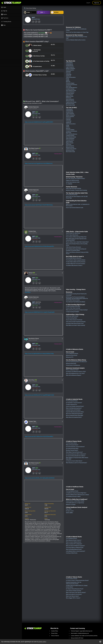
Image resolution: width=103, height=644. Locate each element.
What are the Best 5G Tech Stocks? (74, 594)
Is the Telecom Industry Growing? (74, 591)
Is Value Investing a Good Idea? (73, 306)
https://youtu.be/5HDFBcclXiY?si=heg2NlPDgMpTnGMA (39, 395)
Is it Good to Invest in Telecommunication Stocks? (77, 580)
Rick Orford (32, 380)
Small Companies (70, 70)
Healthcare (68, 76)
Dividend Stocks (70, 66)
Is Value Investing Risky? (72, 318)
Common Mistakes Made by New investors (76, 40)
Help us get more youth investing (73, 188)
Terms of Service (55, 636)
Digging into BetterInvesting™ (73, 180)
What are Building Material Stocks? (74, 549)
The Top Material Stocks (72, 538)
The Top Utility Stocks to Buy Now (74, 258)
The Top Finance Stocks (71, 443)
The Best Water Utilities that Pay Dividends (76, 262)
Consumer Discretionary (71, 85)
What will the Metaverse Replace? (74, 375)
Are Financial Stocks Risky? (72, 448)
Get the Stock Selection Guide (73, 182)
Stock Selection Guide (71, 90)
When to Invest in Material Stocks (74, 542)
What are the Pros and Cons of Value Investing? (77, 310)
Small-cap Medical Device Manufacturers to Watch (77, 495)
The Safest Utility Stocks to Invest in (74, 265)
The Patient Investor (34, 148)
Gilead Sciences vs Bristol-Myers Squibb (75, 501)
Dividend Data (32, 231)
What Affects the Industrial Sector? (74, 417)
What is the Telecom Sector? (72, 596)
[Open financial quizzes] (30, 12)
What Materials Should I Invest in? (74, 540)
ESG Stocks (69, 98)
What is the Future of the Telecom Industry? (76, 593)
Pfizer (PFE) (69, 509)
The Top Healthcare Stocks (72, 491)
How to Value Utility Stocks (72, 235)
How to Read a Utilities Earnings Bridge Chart (76, 237)
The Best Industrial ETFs (72, 405)
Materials (68, 82)
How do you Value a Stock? (72, 316)
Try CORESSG (69, 184)
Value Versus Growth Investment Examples (76, 322)
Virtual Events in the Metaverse (73, 365)
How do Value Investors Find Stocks (74, 320)
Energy (68, 79)
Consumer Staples (70, 83)
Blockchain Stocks (70, 104)
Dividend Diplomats (34, 107)
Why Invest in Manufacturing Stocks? (74, 414)
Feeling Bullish (69, 63)
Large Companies (70, 67)
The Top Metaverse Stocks (72, 354)
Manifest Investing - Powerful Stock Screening (76, 190)
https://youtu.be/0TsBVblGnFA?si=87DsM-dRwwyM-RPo (39, 246)
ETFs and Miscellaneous (72, 88)
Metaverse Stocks (70, 101)
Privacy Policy (54, 633)
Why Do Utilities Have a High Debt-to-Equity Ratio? (77, 242)
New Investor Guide (70, 105)
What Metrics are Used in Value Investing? (76, 325)
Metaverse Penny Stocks (72, 355)
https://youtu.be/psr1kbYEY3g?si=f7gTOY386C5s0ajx (39, 205)
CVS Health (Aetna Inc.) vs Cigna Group (75, 503)
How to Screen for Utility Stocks (73, 233)
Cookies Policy (55, 631)
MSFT (33, 18)
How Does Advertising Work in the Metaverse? (76, 362)
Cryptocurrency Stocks (71, 102)
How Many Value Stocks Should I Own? (75, 323)
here (92, 636)
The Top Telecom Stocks (72, 579)
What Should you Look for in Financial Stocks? (76, 463)
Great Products (69, 95)
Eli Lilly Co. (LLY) (70, 511)
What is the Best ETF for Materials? (74, 544)
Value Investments (70, 92)
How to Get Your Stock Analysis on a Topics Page (77, 32)
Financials (68, 73)
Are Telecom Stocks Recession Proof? (75, 589)
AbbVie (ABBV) (69, 513)
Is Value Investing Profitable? (73, 312)
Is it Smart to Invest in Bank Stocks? (74, 461)
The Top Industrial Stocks (72, 401)
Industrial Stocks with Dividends (73, 410)
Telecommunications (71, 77)
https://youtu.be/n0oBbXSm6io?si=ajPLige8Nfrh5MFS (39, 122)
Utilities (68, 80)
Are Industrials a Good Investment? (74, 403)
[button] (11, 7)
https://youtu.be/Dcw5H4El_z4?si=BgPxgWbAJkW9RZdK (40, 478)
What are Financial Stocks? (72, 445)
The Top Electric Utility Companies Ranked (76, 260)
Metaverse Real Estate (71, 363)
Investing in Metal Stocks (72, 553)
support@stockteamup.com (86, 631)
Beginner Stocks (70, 96)
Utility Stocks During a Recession (73, 247)
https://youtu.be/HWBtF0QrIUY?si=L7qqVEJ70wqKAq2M (40, 312)
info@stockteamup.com (83, 633)
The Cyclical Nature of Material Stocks (75, 548)
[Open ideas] (44, 12)
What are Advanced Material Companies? (75, 546)
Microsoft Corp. (36, 19)
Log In (88, 3)
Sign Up (97, 3)
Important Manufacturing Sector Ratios (75, 412)
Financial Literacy (70, 93)
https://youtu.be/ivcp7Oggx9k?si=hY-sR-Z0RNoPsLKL (39, 163)
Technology (69, 74)
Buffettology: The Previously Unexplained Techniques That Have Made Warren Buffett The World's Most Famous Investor (77, 299)
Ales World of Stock (34, 339)
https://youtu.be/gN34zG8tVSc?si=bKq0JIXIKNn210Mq (39, 354)
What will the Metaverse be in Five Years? (75, 373)
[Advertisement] (43, 89)
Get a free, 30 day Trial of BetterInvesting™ (76, 178)
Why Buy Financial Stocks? (72, 450)
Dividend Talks (32, 421)
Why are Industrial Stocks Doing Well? (75, 415)
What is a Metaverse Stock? (72, 370)
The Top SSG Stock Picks (72, 195)
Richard (31, 273)
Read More (28, 292)
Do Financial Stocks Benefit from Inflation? (76, 456)
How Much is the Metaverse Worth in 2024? (76, 372)
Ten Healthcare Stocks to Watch (73, 497)
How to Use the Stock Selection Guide (75, 208)
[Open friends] (57, 12)
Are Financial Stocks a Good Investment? (75, 447)
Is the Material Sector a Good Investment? (76, 551)
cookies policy (42, 642)
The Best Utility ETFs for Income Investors (76, 264)
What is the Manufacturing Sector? (74, 408)
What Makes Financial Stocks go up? (74, 452)
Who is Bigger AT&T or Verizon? (73, 598)
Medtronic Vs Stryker (71, 505)
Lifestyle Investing (70, 89)
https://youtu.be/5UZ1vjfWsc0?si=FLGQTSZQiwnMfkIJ (39, 437)
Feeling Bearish (69, 64)
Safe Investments (70, 99)
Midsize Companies (71, 69)
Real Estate (69, 86)
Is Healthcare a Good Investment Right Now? (76, 493)
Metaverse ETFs (70, 357)
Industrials (68, 71)
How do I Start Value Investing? (73, 308)
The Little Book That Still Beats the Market (76, 302)
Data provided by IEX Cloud (77, 638)
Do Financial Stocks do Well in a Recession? (76, 454)
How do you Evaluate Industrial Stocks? (75, 406)
